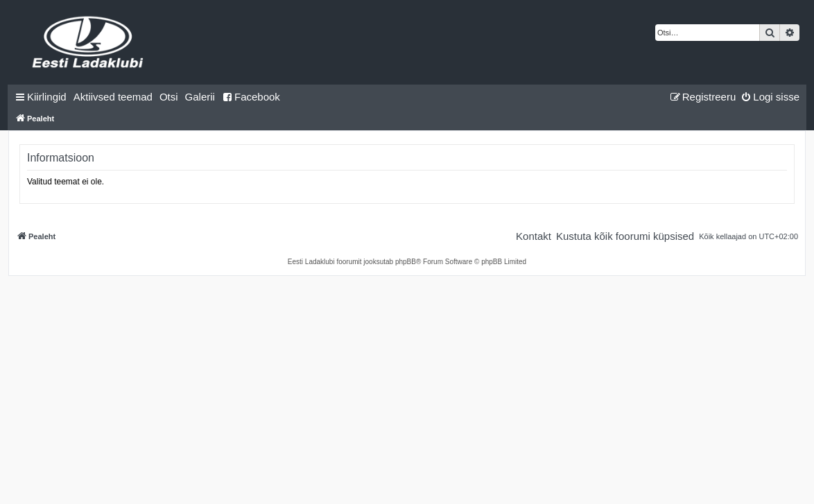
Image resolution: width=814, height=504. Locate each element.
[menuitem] (113, 97)
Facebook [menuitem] (251, 97)
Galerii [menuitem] (200, 97)
